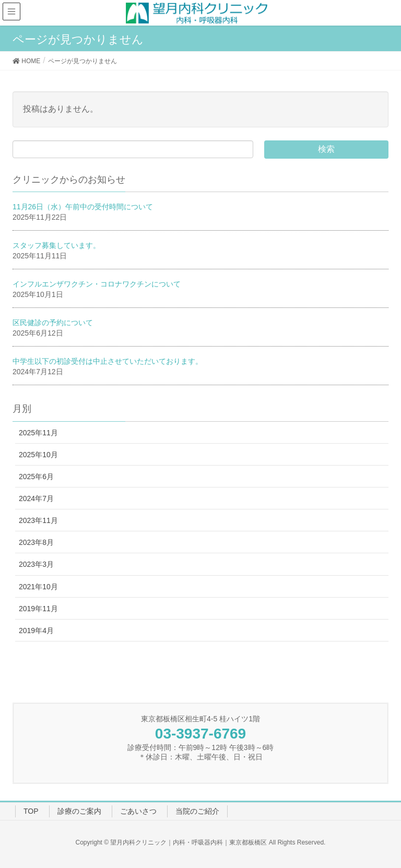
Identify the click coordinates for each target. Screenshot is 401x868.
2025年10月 (38, 455)
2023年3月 (36, 564)
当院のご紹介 (197, 811)
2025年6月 (36, 477)
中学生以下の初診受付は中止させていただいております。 (108, 361)
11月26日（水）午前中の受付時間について (83, 207)
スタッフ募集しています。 (56, 245)
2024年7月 (36, 498)
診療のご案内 (79, 811)
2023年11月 (38, 520)
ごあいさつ (138, 811)
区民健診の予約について (53, 323)
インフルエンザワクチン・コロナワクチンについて (97, 284)
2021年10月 (38, 587)
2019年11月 (38, 609)
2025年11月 (38, 433)
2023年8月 (36, 542)
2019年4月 (36, 631)
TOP (31, 811)
